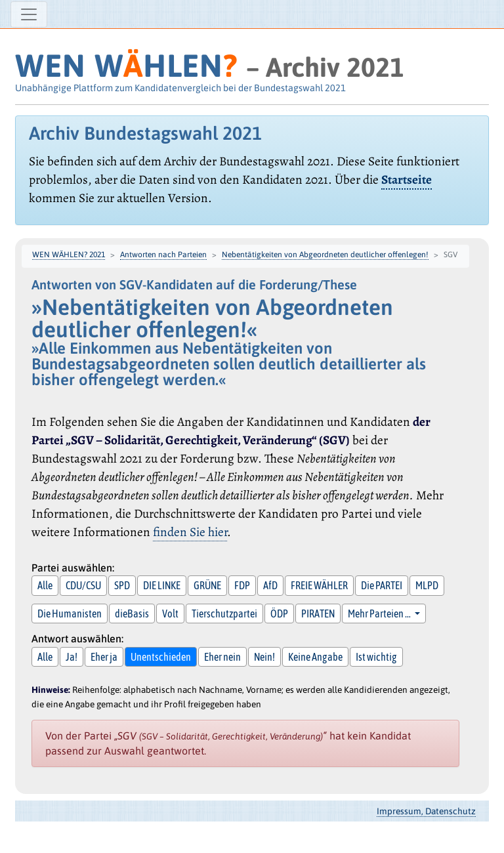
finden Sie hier (190, 532)
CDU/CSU (83, 585)
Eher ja (104, 657)
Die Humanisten (70, 614)
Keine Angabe (315, 657)
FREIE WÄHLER (319, 585)
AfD (270, 585)
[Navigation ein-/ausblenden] (29, 14)
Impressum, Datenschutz (426, 811)
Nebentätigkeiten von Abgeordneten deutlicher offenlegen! (325, 255)
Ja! (72, 657)
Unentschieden (161, 657)
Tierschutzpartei (224, 614)
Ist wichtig (376, 657)
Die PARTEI (382, 585)
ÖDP (279, 614)
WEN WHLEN (126, 65)
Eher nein (222, 657)
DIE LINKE (162, 585)
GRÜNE (207, 585)
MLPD (427, 585)
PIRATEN (318, 614)
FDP (242, 585)
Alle (45, 585)
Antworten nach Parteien (163, 255)
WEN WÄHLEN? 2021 (69, 255)
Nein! (264, 657)
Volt (170, 614)
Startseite (407, 179)
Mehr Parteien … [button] (380, 614)
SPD (122, 585)
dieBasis (132, 614)
